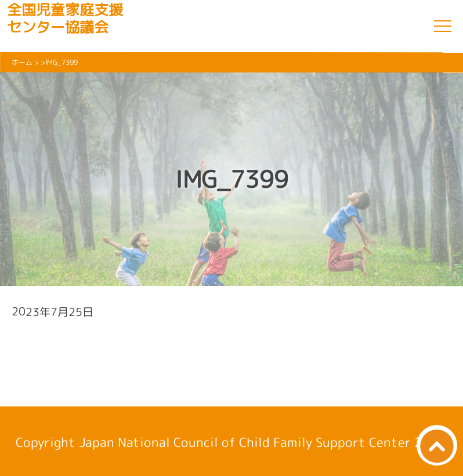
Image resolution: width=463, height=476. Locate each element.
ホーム (22, 62)
